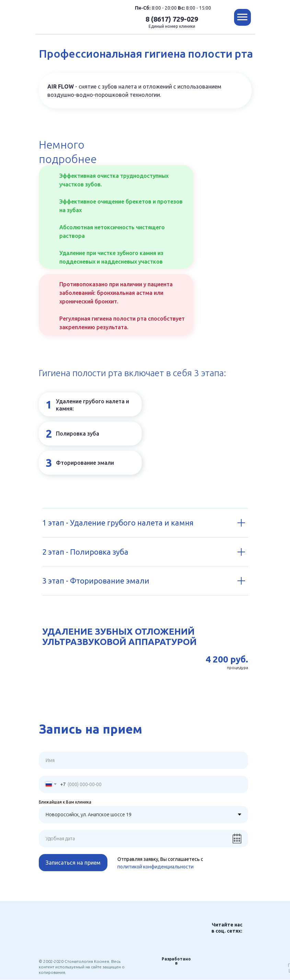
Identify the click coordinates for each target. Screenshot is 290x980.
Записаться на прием (73, 863)
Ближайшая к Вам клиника (65, 802)
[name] (143, 760)
